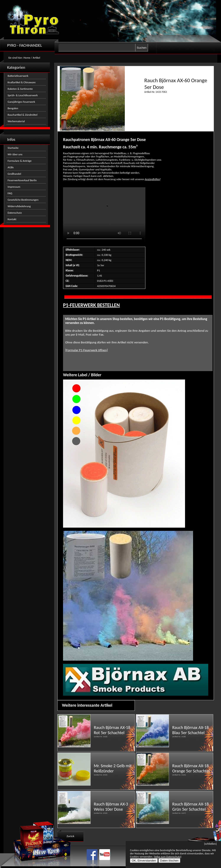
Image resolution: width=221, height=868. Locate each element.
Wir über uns (15, 154)
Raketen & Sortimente (20, 89)
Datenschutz (15, 213)
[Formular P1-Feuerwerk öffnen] (86, 350)
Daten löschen (169, 861)
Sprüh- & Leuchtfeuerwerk (23, 95)
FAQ (10, 193)
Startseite (13, 148)
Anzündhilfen (152, 179)
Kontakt (12, 219)
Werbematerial (16, 121)
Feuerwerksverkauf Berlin (22, 180)
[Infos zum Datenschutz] (168, 857)
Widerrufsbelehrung (19, 206)
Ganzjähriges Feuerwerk (21, 102)
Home (27, 58)
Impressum (14, 187)
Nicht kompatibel (104, 215)
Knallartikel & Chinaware (22, 82)
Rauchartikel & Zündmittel (23, 115)
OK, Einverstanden (144, 861)
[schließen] (210, 844)
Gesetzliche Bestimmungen (23, 200)
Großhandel (14, 174)
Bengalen (13, 108)
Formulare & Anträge (20, 161)
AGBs (11, 167)
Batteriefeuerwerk (18, 76)
